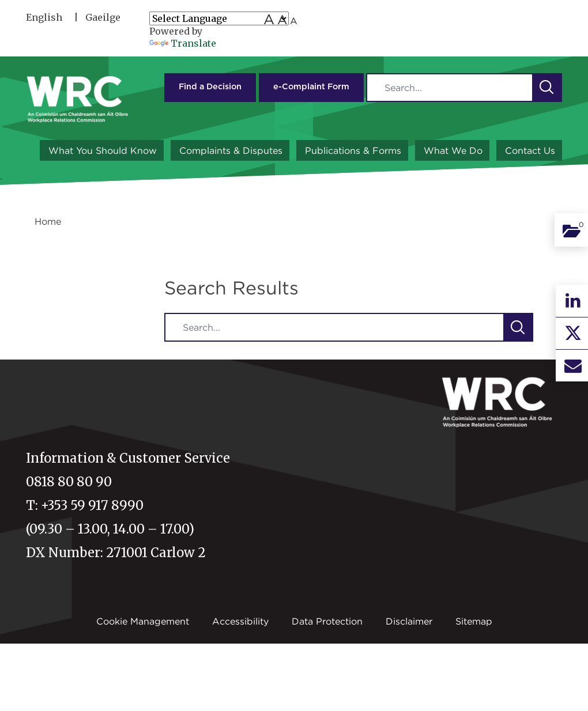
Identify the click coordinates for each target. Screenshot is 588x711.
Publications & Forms (353, 150)
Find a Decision (210, 87)
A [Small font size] (294, 21)
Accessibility (240, 621)
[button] (546, 88)
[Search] (450, 88)
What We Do (453, 150)
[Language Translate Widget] (219, 18)
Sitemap (474, 621)
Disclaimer (409, 621)
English (44, 17)
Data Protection (327, 621)
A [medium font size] (282, 20)
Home (48, 221)
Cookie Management (143, 621)
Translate (183, 43)
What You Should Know (103, 150)
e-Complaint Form (311, 87)
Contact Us (530, 150)
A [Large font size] (269, 19)
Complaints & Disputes (231, 150)
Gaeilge (103, 17)
